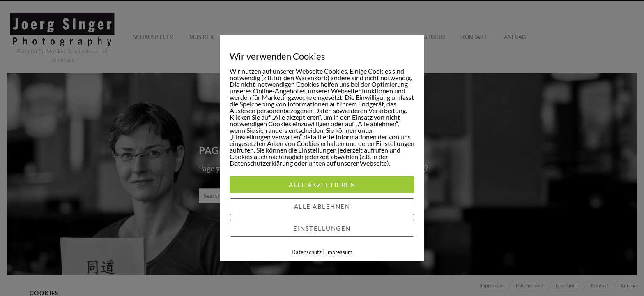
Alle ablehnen (322, 206)
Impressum (339, 252)
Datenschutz (307, 252)
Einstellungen (322, 228)
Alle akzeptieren (322, 185)
